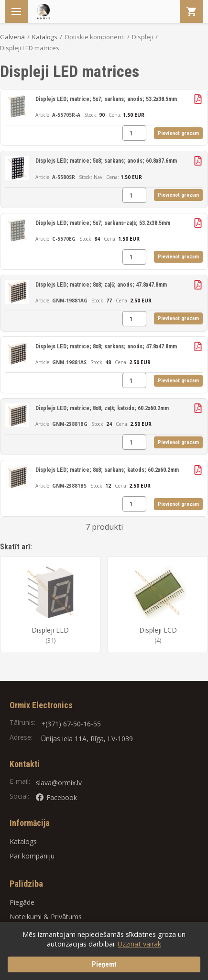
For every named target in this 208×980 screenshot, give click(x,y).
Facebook (56, 797)
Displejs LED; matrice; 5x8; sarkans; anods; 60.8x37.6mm (106, 161)
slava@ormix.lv (59, 783)
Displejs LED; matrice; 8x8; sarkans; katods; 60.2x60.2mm (107, 470)
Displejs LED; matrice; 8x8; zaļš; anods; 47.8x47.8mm (101, 285)
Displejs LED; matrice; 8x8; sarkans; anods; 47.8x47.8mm (106, 346)
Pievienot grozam (178, 133)
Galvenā (12, 37)
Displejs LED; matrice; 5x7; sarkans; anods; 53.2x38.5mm (106, 99)
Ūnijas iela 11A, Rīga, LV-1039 (87, 739)
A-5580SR (64, 177)
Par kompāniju (32, 856)
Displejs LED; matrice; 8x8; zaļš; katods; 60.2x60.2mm (102, 408)
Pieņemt (104, 964)
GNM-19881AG (70, 301)
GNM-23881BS (69, 486)
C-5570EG (64, 239)
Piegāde (22, 902)
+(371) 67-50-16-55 (71, 724)
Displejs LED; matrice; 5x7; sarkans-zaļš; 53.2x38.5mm (103, 223)
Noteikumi (26, 917)
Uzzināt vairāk (139, 944)
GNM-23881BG (70, 424)
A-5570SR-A (66, 115)
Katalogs (45, 37)
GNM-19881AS (69, 362)
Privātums (66, 917)
